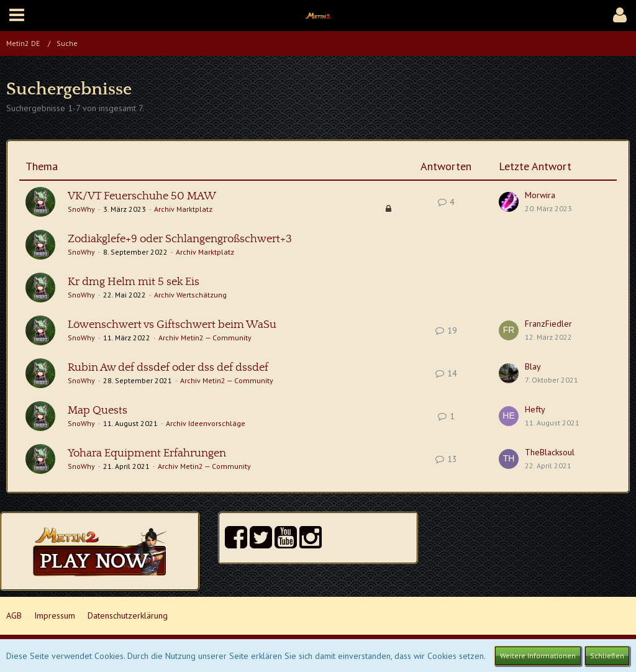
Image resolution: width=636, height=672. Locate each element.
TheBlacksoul (550, 452)
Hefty (535, 409)
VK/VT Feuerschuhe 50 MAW (142, 196)
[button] (17, 16)
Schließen (607, 656)
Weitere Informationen (538, 656)
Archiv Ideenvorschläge (206, 423)
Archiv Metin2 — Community (205, 338)
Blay (533, 366)
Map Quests (98, 411)
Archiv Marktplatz (183, 209)
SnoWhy (81, 209)
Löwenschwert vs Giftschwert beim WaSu (172, 325)
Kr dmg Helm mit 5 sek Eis (134, 282)
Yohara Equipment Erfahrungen (147, 453)
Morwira (540, 195)
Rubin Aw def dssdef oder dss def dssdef (168, 368)
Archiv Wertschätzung (190, 295)
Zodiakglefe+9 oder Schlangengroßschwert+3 (180, 239)
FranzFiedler (548, 324)
